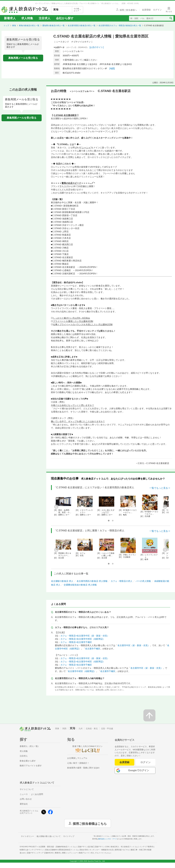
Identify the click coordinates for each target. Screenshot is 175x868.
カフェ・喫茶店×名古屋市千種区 (76, 642)
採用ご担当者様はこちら (90, 823)
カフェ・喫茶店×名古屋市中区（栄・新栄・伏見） (85, 636)
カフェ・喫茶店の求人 (121, 581)
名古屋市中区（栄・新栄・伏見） (134, 645)
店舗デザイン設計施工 (93, 847)
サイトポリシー (27, 836)
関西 (64, 729)
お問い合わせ (26, 799)
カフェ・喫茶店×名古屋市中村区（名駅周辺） (83, 639)
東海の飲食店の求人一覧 (29, 26)
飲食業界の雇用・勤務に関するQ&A (83, 768)
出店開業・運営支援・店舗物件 (57, 847)
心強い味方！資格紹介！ (78, 763)
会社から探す (65, 18)
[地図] (112, 68)
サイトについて (27, 789)
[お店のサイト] (97, 47)
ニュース (24, 794)
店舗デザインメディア (40, 853)
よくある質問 (37, 794)
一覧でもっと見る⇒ (160, 488)
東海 (14, 26)
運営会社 (24, 804)
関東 (57, 729)
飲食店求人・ (124, 847)
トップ (6, 26)
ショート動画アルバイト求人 (91, 853)
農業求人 (63, 853)
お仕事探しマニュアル (77, 758)
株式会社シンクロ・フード (108, 839)
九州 (80, 729)
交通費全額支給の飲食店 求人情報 (80, 585)
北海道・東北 (92, 729)
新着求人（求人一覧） (30, 746)
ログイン (146, 762)
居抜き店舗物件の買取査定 (66, 850)
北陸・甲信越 (107, 729)
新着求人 (10, 18)
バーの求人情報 (143, 581)
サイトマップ (69, 836)
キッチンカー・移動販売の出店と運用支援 (109, 850)
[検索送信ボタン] (171, 18)
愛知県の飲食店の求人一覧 (54, 26)
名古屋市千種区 (93, 649)
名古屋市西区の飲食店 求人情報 (92, 581)
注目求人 (45, 18)
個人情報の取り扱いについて (49, 836)
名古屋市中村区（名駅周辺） (82, 671)
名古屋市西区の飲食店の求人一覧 (82, 26)
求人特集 (27, 18)
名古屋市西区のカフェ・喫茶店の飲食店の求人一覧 (120, 26)
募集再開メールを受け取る (23, 58)
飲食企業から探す (28, 761)
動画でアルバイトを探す (31, 766)
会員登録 (124, 762)
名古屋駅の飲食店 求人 (62, 581)
